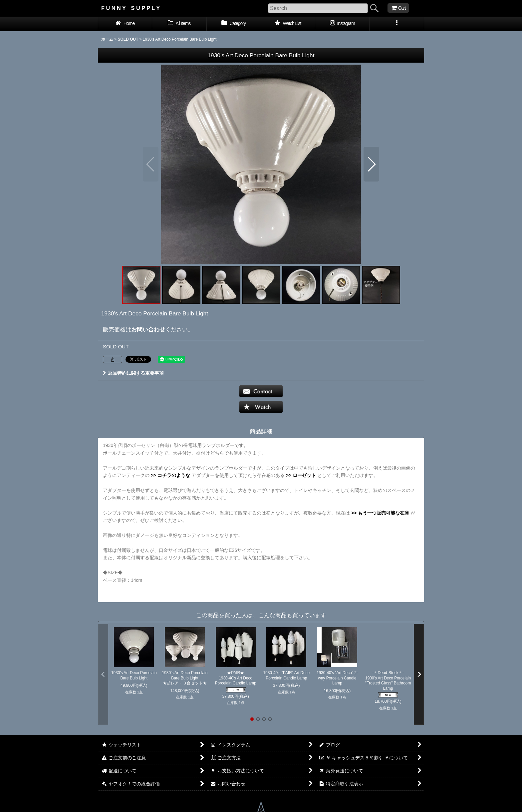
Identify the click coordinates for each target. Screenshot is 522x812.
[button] (397, 24)
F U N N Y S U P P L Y (130, 8)
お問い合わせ (148, 329)
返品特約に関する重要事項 (133, 373)
